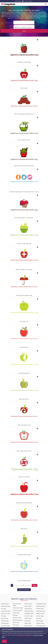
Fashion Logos (17, 627)
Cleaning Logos (5, 623)
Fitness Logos (28, 606)
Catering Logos (5, 621)
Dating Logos (16, 613)
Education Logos (17, 617)
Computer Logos (5, 625)
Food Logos (16, 625)
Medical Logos (28, 625)
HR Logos (15, 615)
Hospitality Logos (29, 613)
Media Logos (28, 623)
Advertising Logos (6, 606)
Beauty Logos (5, 618)
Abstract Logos (5, 604)
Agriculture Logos (6, 613)
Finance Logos (28, 604)
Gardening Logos (29, 611)
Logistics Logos (40, 623)
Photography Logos (41, 604)
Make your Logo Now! (24, 589)
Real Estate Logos (41, 611)
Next (35, 585)
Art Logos (4, 608)
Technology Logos (41, 625)
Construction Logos (18, 608)
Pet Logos (4, 616)
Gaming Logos (28, 608)
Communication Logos (17, 604)
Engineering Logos (18, 620)
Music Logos (16, 622)
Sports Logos (40, 621)
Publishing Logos (41, 606)
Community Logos (18, 610)
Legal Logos (28, 621)
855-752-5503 (18, 1)
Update (24, 31)
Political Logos (40, 608)
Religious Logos (40, 613)
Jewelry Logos (28, 618)
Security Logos (40, 616)
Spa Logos (39, 618)
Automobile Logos (6, 611)
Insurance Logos (29, 616)
